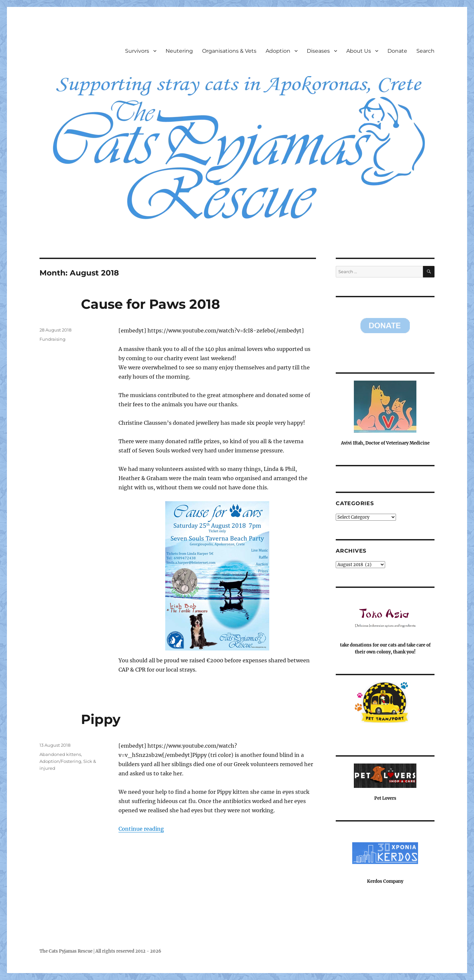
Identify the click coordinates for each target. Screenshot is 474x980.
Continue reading (141, 829)
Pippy (101, 719)
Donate (397, 51)
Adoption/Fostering (60, 761)
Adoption (278, 51)
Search (425, 51)
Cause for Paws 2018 (150, 304)
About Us (359, 51)
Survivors (137, 51)
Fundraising (53, 339)
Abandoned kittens (60, 754)
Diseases (318, 51)
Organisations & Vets (229, 51)
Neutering (179, 51)
